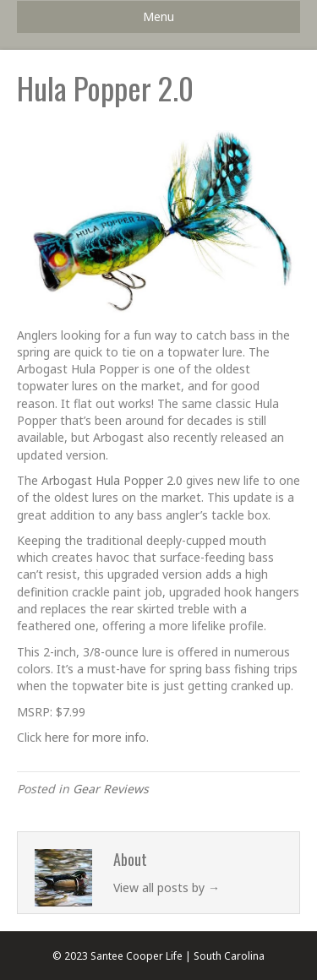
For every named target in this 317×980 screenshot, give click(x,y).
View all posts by (167, 887)
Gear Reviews (111, 789)
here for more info (96, 737)
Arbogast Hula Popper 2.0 (112, 480)
